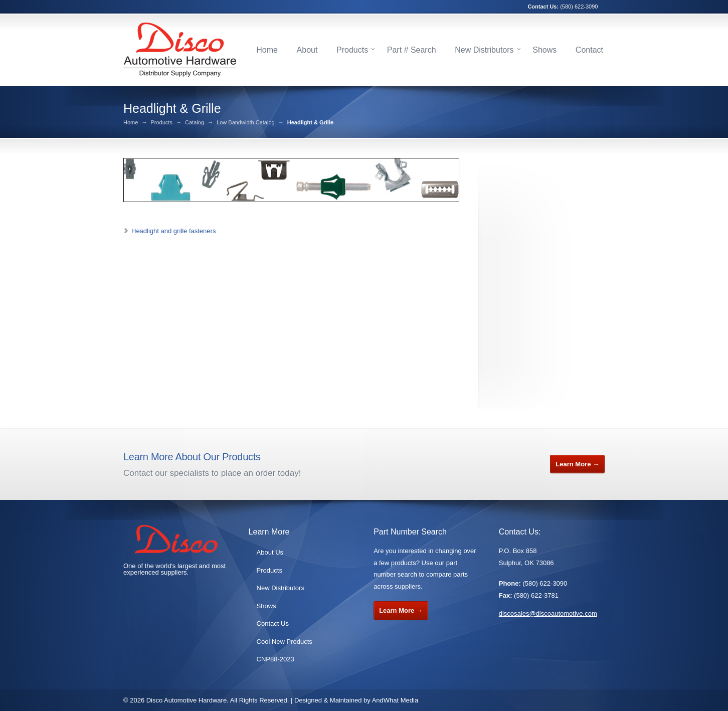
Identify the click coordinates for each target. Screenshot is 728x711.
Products (352, 50)
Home (267, 50)
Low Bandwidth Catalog (246, 123)
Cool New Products (285, 642)
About (307, 50)
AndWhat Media (395, 700)
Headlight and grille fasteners (173, 231)
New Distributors (484, 50)
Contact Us (273, 624)
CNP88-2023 (276, 659)
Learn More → (577, 464)
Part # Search (412, 50)
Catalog (195, 123)
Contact (589, 50)
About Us (270, 552)
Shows (544, 50)
